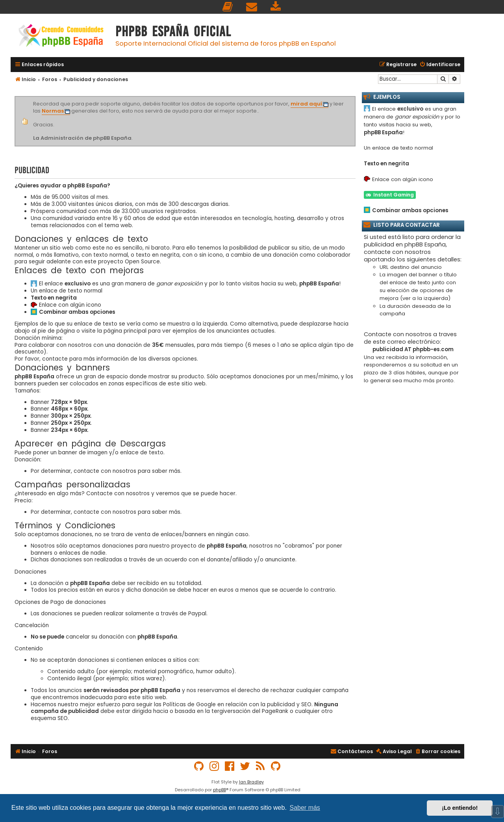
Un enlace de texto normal (67, 291)
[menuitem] (228, 7)
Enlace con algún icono (70, 305)
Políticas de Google (189, 705)
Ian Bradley (251, 782)
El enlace (65, 284)
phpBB (220, 790)
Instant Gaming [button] (390, 195)
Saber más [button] (305, 808)
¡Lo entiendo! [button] (460, 808)
